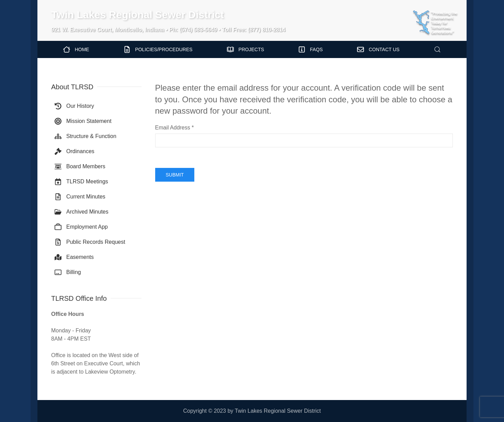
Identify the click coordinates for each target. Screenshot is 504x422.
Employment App (81, 227)
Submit (175, 175)
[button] (437, 49)
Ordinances (75, 151)
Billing (68, 272)
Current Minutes (80, 197)
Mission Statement (83, 121)
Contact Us (378, 49)
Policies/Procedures (158, 49)
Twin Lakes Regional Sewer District (138, 15)
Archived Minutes (82, 212)
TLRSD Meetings (81, 182)
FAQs (311, 49)
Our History (74, 106)
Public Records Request (90, 242)
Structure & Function (85, 136)
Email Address (175, 128)
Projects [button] (245, 49)
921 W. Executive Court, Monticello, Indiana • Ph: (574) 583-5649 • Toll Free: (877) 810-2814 (168, 30)
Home (76, 49)
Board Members (80, 167)
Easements (74, 257)
